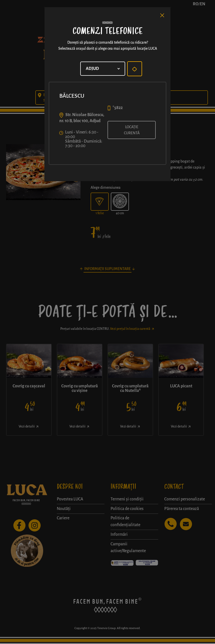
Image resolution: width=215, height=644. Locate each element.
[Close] (162, 15)
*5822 (118, 108)
